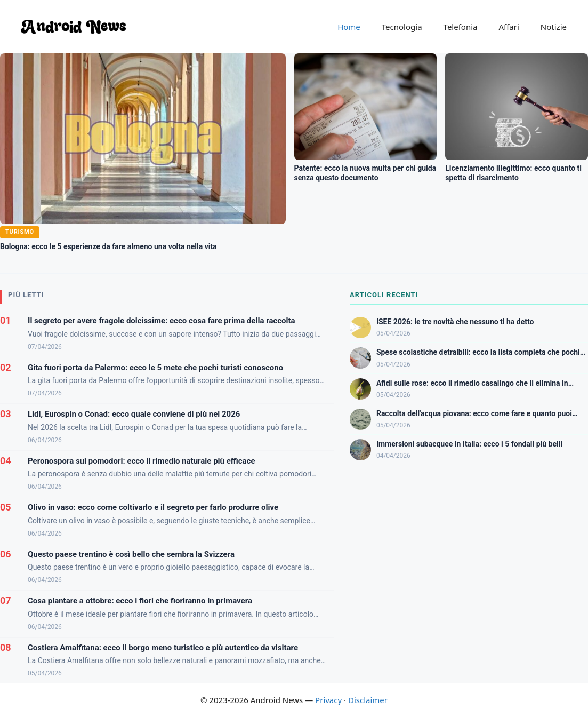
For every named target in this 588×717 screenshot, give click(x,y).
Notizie (554, 27)
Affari (509, 27)
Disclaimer (368, 700)
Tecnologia (402, 27)
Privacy (328, 700)
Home (349, 27)
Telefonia (461, 27)
